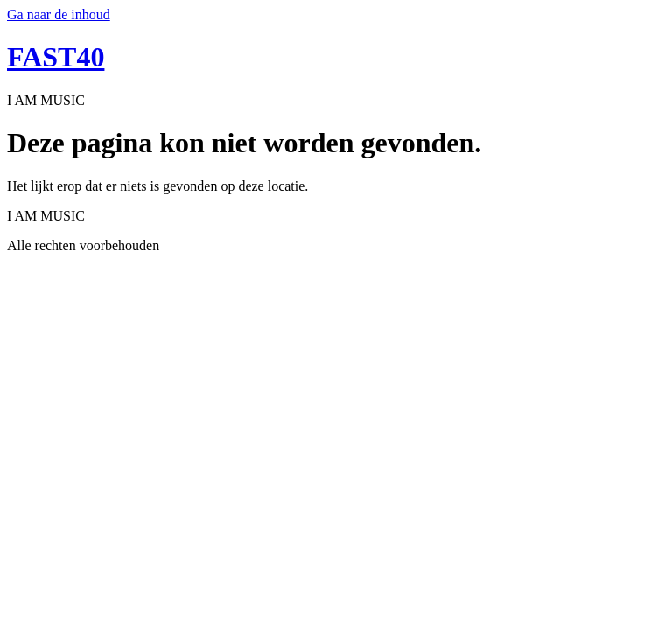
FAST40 (56, 57)
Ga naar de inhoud (59, 14)
